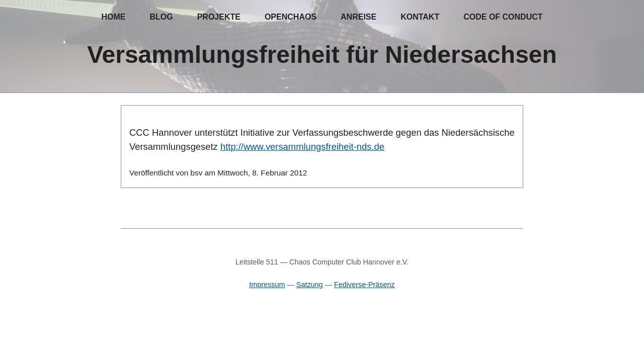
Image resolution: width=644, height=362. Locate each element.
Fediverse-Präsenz (365, 285)
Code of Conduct (503, 17)
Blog (161, 17)
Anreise (358, 17)
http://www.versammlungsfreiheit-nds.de (302, 147)
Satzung (310, 285)
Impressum (267, 285)
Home (113, 17)
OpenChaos (291, 17)
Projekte (219, 17)
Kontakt (420, 17)
